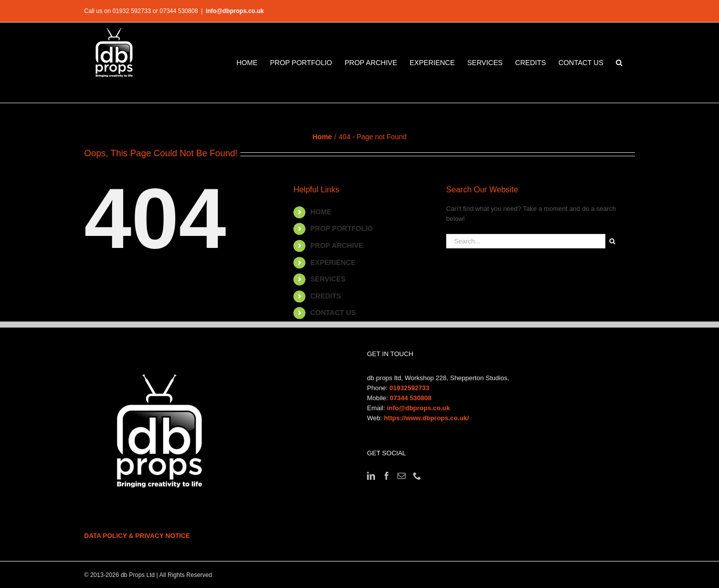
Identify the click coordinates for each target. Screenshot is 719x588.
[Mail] (402, 476)
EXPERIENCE (333, 262)
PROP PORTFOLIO (342, 228)
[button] (619, 63)
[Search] (613, 241)
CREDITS (326, 296)
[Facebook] (387, 476)
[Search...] (526, 241)
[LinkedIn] (371, 476)
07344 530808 (411, 398)
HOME (321, 212)
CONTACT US (333, 313)
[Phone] (417, 476)
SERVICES (328, 279)
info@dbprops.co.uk (235, 11)
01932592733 (410, 388)
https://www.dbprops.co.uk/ (427, 418)
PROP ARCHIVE (337, 245)
